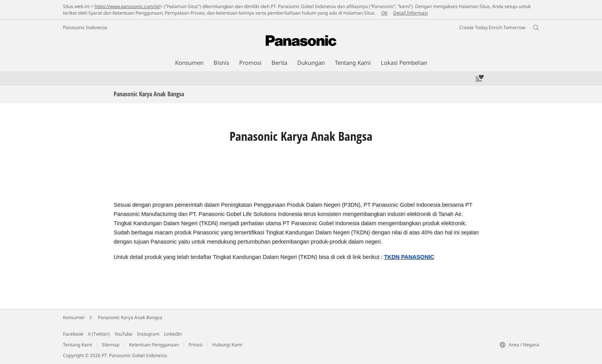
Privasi (196, 345)
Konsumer (74, 317)
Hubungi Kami (227, 345)
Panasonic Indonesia (85, 27)
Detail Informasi (410, 13)
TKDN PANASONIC (409, 257)
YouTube (123, 334)
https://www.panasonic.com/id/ (127, 6)
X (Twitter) (99, 334)
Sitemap (111, 345)
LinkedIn (173, 334)
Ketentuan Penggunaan (154, 345)
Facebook (73, 334)
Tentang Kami (78, 345)
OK (384, 13)
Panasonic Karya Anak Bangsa (130, 317)
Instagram (148, 334)
